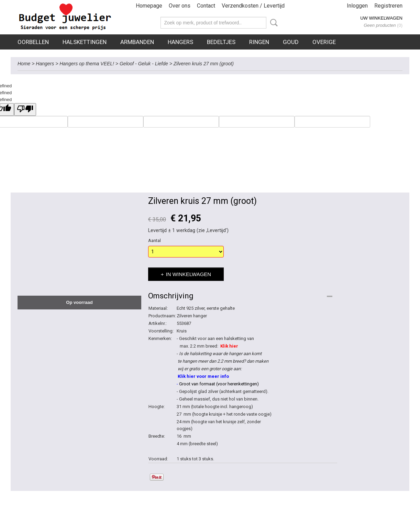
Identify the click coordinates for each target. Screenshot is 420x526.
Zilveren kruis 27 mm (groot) (204, 64)
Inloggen (357, 6)
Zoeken (273, 23)
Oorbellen (33, 42)
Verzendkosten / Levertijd (253, 6)
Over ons (180, 6)
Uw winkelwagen (381, 18)
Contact (206, 6)
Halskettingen (85, 42)
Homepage (149, 6)
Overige (324, 42)
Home (24, 64)
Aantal (154, 240)
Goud (291, 42)
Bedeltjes (221, 42)
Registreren (388, 6)
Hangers (180, 42)
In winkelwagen (189, 274)
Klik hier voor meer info (203, 376)
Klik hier (229, 346)
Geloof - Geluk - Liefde (144, 64)
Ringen (259, 42)
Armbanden (137, 42)
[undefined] (25, 109)
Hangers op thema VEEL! (87, 64)
